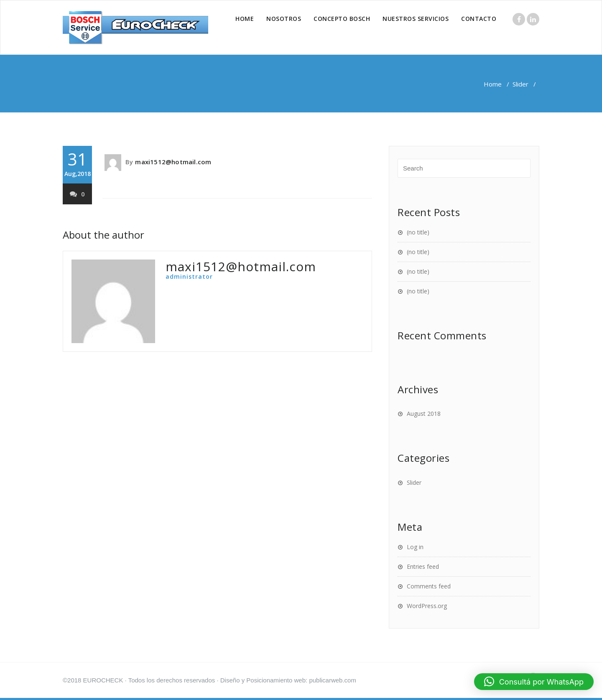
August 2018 (424, 414)
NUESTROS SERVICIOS (416, 19)
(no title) (418, 232)
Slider (520, 84)
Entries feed (423, 566)
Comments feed (429, 586)
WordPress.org (427, 606)
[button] (534, 682)
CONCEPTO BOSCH (342, 19)
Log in (415, 547)
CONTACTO (479, 19)
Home (493, 84)
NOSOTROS (284, 19)
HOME (245, 19)
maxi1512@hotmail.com (173, 162)
